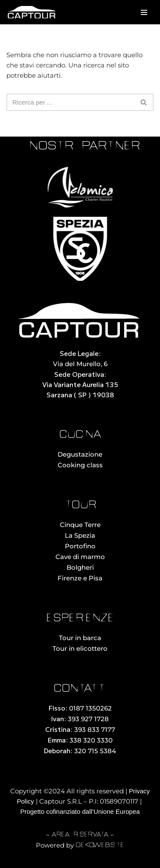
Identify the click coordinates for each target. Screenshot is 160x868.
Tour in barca (80, 638)
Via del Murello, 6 (80, 364)
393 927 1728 (88, 719)
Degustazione (80, 454)
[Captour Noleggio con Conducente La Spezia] (32, 12)
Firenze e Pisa (80, 578)
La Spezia (80, 535)
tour (80, 505)
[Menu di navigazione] (144, 12)
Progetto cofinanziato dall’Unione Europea (80, 811)
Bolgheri (80, 567)
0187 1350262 (90, 708)
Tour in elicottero (80, 648)
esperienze (80, 619)
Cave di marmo (80, 557)
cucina (80, 435)
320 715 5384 (95, 751)
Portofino (80, 546)
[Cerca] (70, 102)
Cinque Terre (80, 525)
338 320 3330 (91, 740)
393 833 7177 (95, 730)
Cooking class (80, 465)
